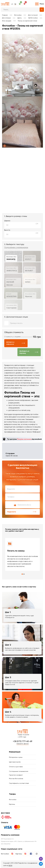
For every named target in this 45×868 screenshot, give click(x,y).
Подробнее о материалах (16, 247)
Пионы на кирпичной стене (27, 21)
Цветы (19, 18)
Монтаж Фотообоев (16, 779)
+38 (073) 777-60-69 (22, 741)
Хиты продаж (7, 21)
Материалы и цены (16, 757)
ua (12, 4)
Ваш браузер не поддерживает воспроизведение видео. (22, 158)
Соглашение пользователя (19, 771)
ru (15, 4)
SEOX (10, 865)
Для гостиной (33, 15)
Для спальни (6, 18)
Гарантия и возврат (16, 775)
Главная (5, 15)
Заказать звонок (23, 744)
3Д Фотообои (33, 18)
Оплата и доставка (16, 767)
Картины (12, 804)
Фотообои (18, 15)
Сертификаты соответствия (19, 783)
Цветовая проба (15, 762)
